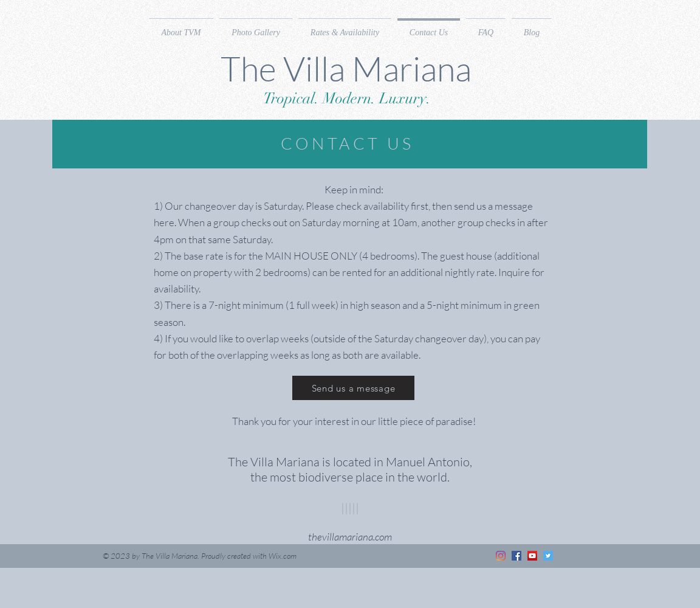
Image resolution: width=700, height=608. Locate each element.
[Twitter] (548, 556)
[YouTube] (532, 556)
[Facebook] (516, 556)
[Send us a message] (353, 388)
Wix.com (283, 556)
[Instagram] (501, 556)
